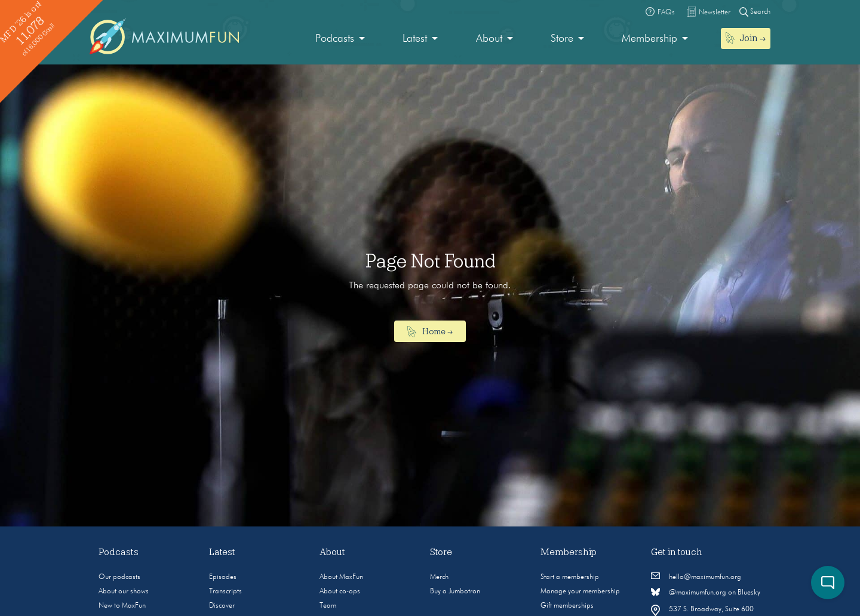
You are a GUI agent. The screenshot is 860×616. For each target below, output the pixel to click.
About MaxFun (341, 577)
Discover (222, 606)
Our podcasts (119, 577)
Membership (649, 39)
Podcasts (335, 39)
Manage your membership (580, 592)
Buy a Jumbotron (455, 592)
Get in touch (677, 552)
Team (328, 606)
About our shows (124, 592)
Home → (430, 332)
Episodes (223, 577)
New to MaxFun (122, 606)
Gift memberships (567, 606)
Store (562, 39)
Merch (439, 577)
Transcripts (225, 592)
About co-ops (340, 592)
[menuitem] (340, 39)
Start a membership (570, 577)
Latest (415, 39)
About (489, 39)
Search (755, 12)
